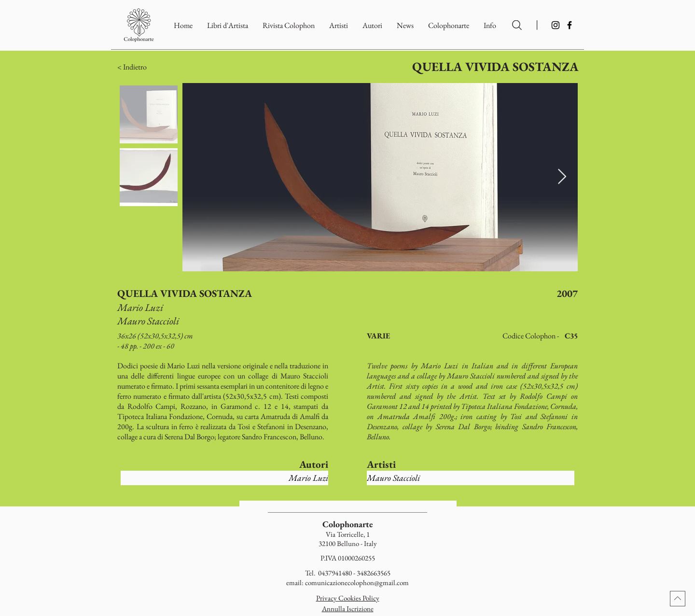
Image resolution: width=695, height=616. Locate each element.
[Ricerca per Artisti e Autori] (517, 25)
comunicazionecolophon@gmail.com (357, 582)
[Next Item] (562, 177)
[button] (449, 25)
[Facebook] (570, 25)
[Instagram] (556, 25)
